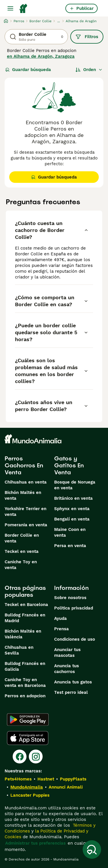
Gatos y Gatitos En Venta (69, 465)
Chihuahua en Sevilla (19, 650)
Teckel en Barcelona (26, 605)
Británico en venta (73, 498)
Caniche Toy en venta (21, 565)
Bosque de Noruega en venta (75, 485)
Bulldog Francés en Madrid (25, 618)
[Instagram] (36, 757)
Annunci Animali (66, 787)
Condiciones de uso (75, 639)
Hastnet (46, 779)
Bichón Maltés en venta (23, 495)
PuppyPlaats (73, 779)
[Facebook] (20, 757)
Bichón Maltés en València (23, 634)
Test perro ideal (71, 692)
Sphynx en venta (72, 509)
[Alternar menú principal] (10, 8)
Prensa (61, 629)
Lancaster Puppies (30, 795)
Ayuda (60, 618)
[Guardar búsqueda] (92, 850)
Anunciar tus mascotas (67, 653)
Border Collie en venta (22, 538)
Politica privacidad (74, 608)
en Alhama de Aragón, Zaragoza (41, 56)
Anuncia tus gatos (73, 682)
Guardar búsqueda (28, 70)
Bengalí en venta (72, 519)
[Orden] (89, 70)
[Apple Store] (28, 738)
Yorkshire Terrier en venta (25, 512)
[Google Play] (28, 720)
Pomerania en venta (26, 525)
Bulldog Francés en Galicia (25, 666)
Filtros (87, 37)
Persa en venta (70, 546)
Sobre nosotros (70, 598)
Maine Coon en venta (70, 532)
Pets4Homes (18, 779)
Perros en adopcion (25, 696)
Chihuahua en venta (26, 482)
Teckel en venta (22, 551)
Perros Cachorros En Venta (24, 465)
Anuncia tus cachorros (67, 669)
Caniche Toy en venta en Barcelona (25, 683)
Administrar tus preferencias (35, 843)
